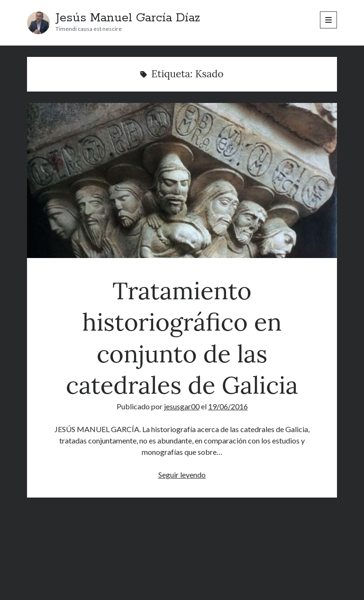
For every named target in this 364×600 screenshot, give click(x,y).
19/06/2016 (228, 406)
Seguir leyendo (182, 475)
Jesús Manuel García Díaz (128, 18)
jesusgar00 (182, 406)
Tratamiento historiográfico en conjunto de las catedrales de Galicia (182, 180)
